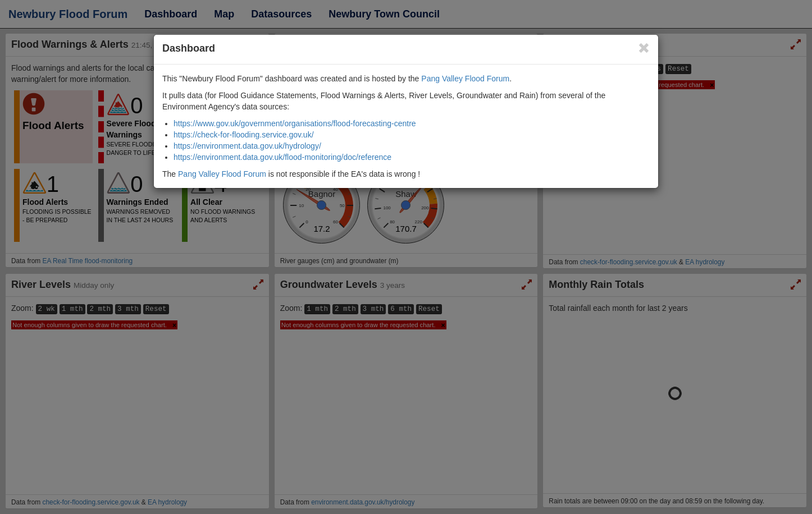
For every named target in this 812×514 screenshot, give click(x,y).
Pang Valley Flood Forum (465, 79)
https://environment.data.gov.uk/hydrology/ (247, 146)
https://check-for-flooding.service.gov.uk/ (244, 135)
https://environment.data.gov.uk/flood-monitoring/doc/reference (282, 157)
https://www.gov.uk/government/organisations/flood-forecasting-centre (295, 123)
